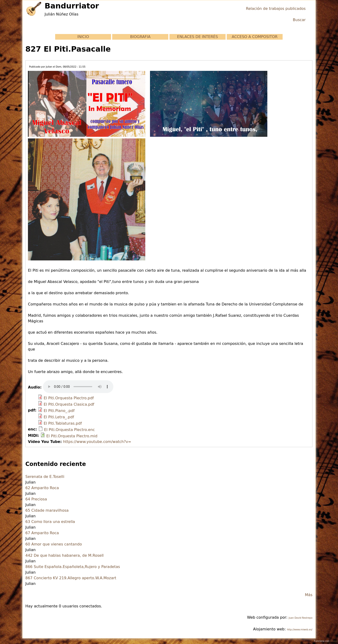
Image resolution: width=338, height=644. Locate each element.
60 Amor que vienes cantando (54, 544)
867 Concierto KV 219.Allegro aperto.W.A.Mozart (71, 578)
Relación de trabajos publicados (276, 9)
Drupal (334, 641)
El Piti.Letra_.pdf (59, 417)
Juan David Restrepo (301, 618)
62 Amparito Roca (42, 488)
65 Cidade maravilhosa (47, 510)
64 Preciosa (36, 499)
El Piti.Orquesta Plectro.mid (72, 436)
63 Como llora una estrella (50, 522)
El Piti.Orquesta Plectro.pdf (69, 398)
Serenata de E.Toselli (45, 477)
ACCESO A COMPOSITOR (255, 37)
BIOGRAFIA (140, 37)
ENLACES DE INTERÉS (197, 37)
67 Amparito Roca (42, 533)
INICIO (83, 37)
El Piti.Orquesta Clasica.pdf (69, 404)
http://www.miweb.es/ (300, 630)
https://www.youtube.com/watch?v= (97, 442)
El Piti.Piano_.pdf (59, 411)
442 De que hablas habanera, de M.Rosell (65, 555)
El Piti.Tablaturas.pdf (63, 423)
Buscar (299, 20)
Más (309, 595)
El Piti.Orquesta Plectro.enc (69, 430)
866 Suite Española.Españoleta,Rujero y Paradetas (73, 567)
